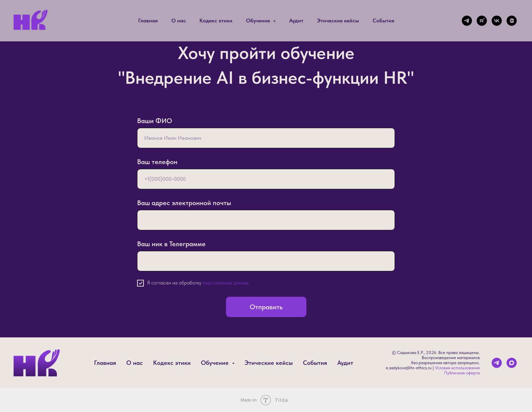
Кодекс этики (216, 21)
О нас (179, 21)
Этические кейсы (338, 21)
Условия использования (457, 368)
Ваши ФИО (155, 121)
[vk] (497, 21)
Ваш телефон (157, 162)
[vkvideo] (512, 21)
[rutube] (482, 21)
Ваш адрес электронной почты (184, 203)
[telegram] (467, 21)
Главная (148, 21)
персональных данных (226, 283)
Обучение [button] (259, 21)
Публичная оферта (462, 373)
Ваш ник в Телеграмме (171, 244)
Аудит (296, 21)
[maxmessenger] (512, 363)
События (383, 21)
